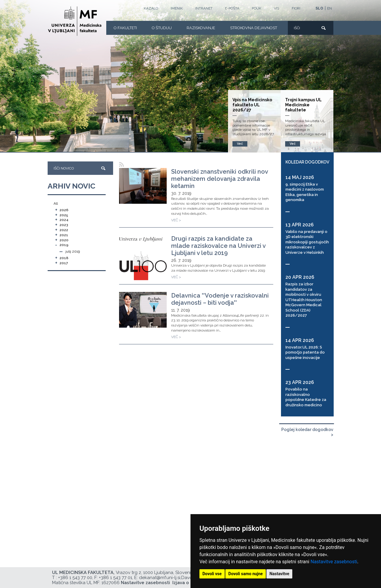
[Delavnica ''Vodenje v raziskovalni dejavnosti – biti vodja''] (143, 310)
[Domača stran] (75, 21)
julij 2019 (73, 251)
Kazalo (151, 8)
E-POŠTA (232, 8)
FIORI (296, 8)
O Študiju (162, 28)
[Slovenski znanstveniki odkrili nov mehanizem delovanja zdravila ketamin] (143, 186)
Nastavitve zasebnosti (334, 562)
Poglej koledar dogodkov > (307, 432)
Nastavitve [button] (279, 574)
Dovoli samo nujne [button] (246, 574)
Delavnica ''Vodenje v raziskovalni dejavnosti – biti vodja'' (220, 299)
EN (330, 8)
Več (293, 144)
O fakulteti (125, 28)
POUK (257, 8)
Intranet (204, 8)
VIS (277, 8)
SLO (319, 8)
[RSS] (122, 165)
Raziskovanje (201, 28)
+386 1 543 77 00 (75, 578)
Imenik (177, 8)
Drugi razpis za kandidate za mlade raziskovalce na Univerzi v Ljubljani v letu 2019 (218, 246)
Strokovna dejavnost (254, 28)
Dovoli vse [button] (212, 574)
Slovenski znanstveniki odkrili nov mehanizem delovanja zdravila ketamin (220, 179)
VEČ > (176, 220)
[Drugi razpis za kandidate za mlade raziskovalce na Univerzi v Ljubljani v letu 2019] (143, 259)
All (56, 203)
